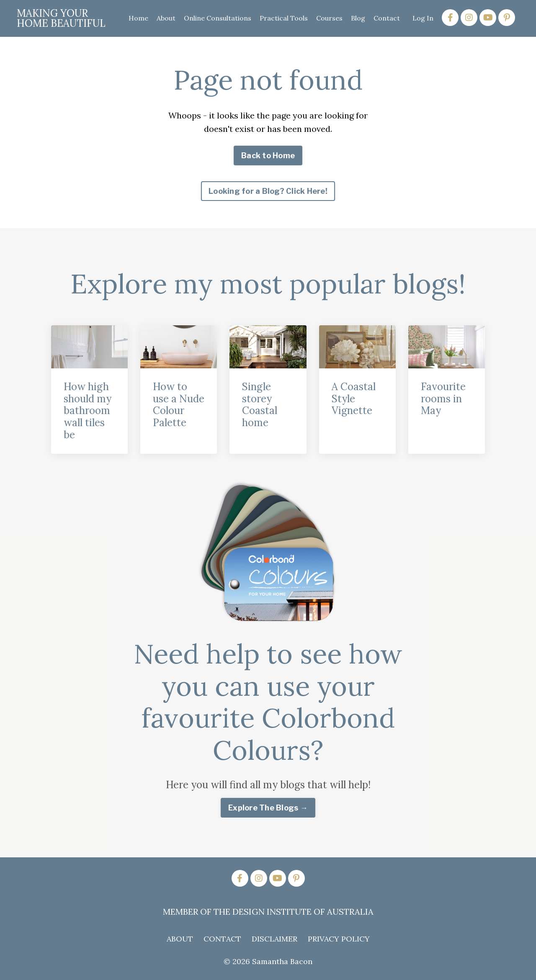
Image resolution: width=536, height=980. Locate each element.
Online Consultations (218, 18)
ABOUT (180, 939)
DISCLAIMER (274, 939)
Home (138, 18)
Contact (387, 18)
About (166, 18)
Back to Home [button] (268, 156)
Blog (358, 18)
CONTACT (222, 939)
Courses (329, 18)
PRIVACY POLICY (339, 939)
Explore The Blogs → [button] (268, 808)
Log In (423, 18)
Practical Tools (284, 18)
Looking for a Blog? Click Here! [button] (268, 191)
